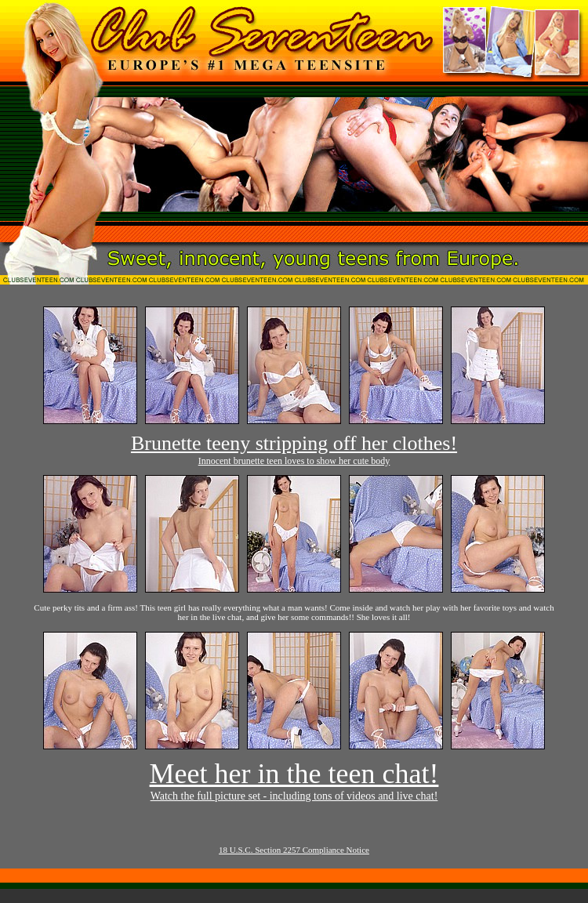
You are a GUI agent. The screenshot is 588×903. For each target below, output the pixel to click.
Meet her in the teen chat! (294, 774)
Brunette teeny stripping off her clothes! (294, 443)
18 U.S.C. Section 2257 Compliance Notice (294, 850)
